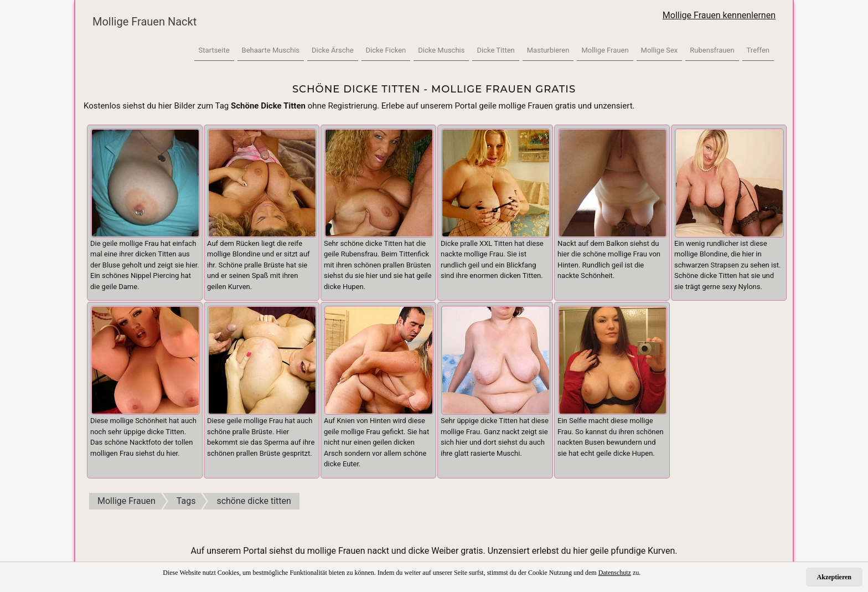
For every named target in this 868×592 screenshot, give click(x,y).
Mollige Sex (660, 50)
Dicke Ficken (386, 50)
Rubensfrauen (712, 50)
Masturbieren (548, 50)
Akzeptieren (834, 577)
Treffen (758, 50)
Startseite (214, 50)
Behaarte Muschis (271, 50)
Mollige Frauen (605, 50)
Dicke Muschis (441, 50)
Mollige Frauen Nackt (144, 22)
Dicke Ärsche (333, 50)
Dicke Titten (495, 50)
